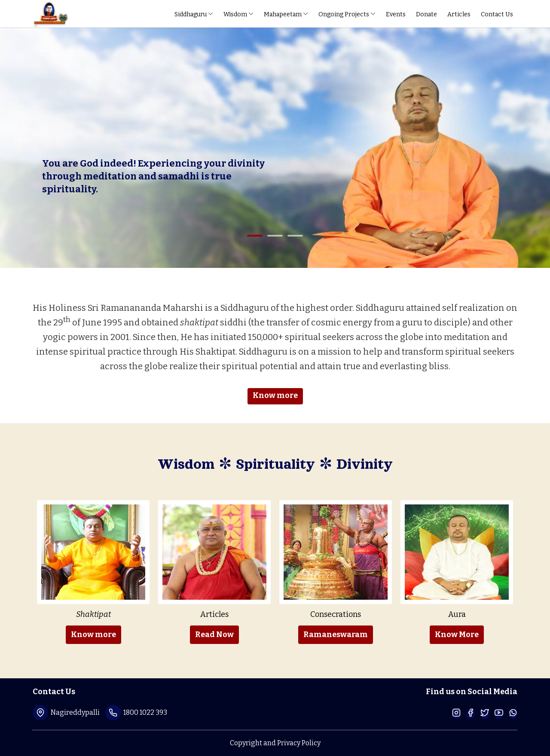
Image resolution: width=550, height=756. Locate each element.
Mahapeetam (286, 14)
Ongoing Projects (347, 14)
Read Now (214, 635)
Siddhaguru (194, 14)
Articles (459, 14)
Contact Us (497, 14)
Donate (426, 14)
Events (396, 14)
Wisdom (238, 14)
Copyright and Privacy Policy (275, 743)
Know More (457, 635)
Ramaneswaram (336, 635)
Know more (275, 395)
